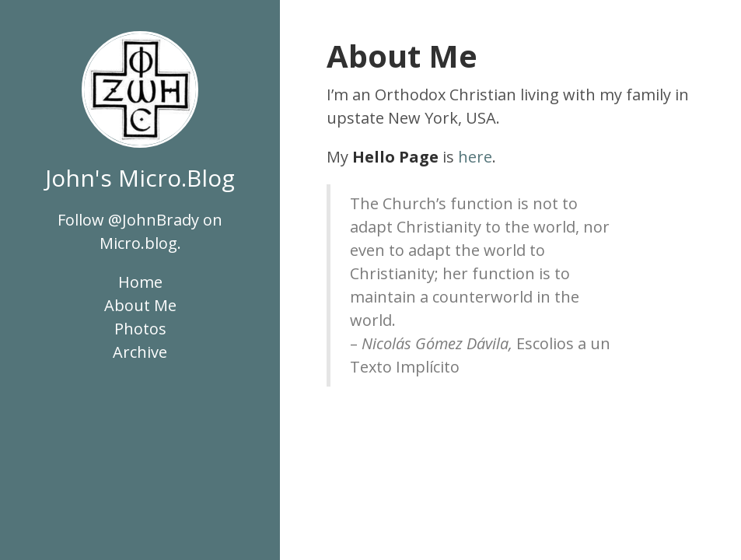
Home (140, 282)
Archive (140, 352)
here (475, 157)
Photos (140, 329)
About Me (140, 305)
